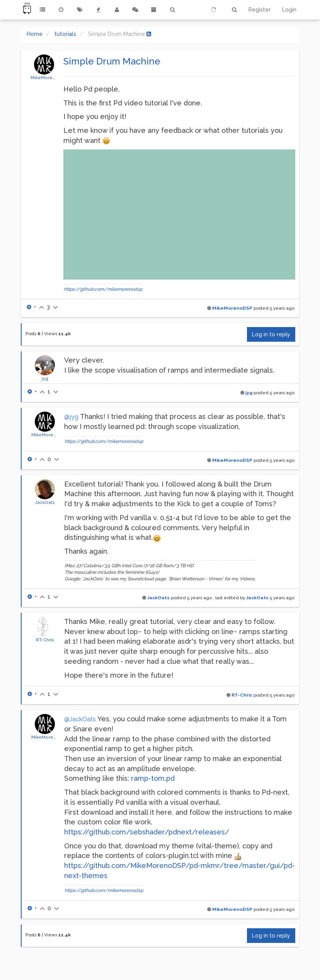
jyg (45, 378)
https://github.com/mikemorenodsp (103, 289)
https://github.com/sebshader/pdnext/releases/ (147, 832)
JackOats (45, 502)
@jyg (71, 417)
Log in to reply (271, 334)
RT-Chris (45, 640)
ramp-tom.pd (153, 778)
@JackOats (80, 719)
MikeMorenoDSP (49, 78)
